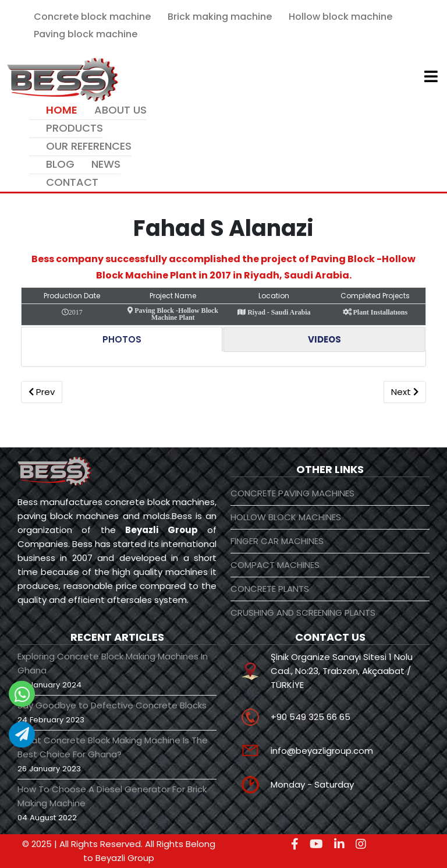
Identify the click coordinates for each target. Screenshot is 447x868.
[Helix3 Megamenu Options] (431, 78)
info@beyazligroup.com (322, 751)
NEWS (106, 164)
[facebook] (295, 844)
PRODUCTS (74, 128)
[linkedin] (339, 844)
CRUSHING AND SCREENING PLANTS (303, 613)
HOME (62, 110)
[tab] (122, 339)
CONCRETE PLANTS (270, 589)
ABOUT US (120, 110)
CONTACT (72, 182)
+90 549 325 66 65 (311, 717)
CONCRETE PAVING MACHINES (292, 493)
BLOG (60, 164)
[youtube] (316, 844)
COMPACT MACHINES (275, 565)
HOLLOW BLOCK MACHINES (286, 517)
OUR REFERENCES (89, 146)
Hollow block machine (340, 17)
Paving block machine (86, 34)
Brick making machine (220, 17)
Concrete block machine (92, 17)
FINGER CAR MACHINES (277, 541)
